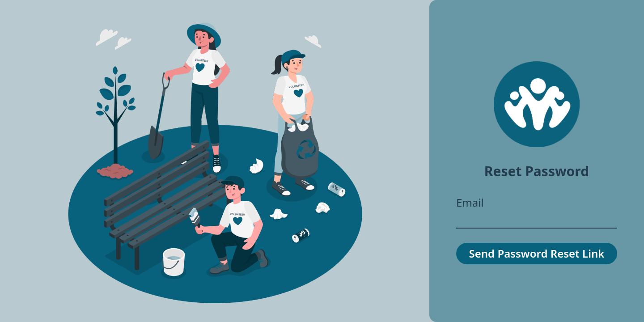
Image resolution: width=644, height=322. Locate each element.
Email (470, 203)
